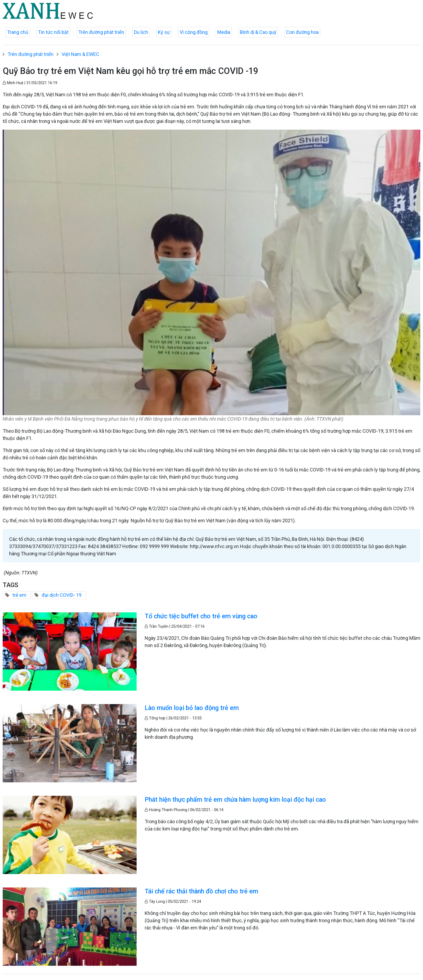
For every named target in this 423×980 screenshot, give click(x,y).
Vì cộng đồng (194, 32)
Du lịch (141, 32)
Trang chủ (18, 32)
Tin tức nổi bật (53, 32)
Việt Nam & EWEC (80, 54)
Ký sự (164, 32)
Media (224, 32)
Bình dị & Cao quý (258, 32)
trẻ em (19, 595)
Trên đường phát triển (101, 32)
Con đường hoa (302, 32)
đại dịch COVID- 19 (62, 595)
